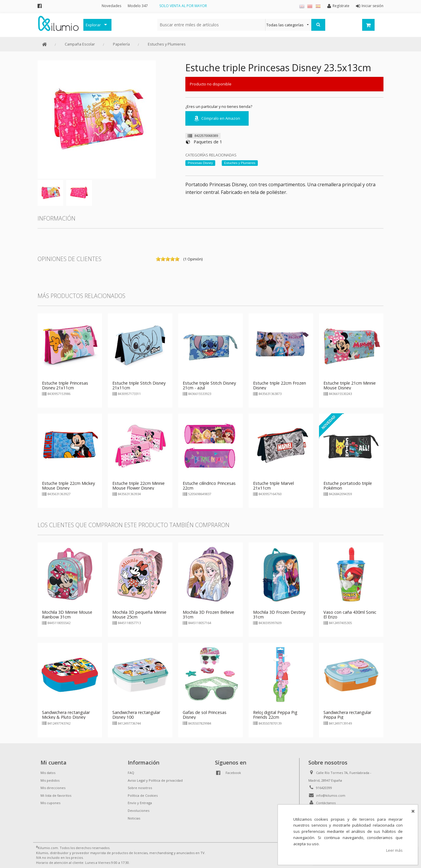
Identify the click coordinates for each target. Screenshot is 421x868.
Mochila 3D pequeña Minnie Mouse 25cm (139, 614)
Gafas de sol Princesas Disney (205, 715)
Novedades (111, 6)
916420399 (324, 788)
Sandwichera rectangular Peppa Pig (347, 715)
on (158, 259)
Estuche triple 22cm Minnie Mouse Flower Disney (139, 486)
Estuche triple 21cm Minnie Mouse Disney (350, 385)
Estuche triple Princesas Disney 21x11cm (65, 385)
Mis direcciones (53, 788)
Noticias (134, 818)
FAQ (131, 773)
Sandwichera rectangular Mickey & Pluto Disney (66, 715)
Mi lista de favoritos (56, 795)
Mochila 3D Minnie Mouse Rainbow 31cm (67, 614)
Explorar (93, 25)
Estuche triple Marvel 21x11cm (273, 486)
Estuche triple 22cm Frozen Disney (280, 385)
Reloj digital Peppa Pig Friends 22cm (275, 715)
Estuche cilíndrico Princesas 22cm (209, 486)
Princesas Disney (200, 163)
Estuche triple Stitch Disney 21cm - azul (209, 385)
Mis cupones (50, 803)
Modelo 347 (138, 6)
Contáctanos (326, 803)
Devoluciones (139, 810)
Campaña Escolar (80, 44)
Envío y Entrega (140, 803)
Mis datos (48, 773)
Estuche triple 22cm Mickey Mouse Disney (68, 486)
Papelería (121, 44)
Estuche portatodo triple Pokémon (348, 486)
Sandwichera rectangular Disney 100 (136, 715)
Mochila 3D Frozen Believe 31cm (208, 614)
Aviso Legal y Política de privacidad (155, 780)
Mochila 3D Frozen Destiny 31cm (279, 614)
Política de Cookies (143, 795)
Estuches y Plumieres (167, 44)
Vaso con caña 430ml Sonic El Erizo (350, 614)
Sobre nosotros (140, 788)
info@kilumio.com (331, 795)
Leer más (394, 850)
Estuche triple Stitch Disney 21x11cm (139, 385)
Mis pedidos (50, 780)
